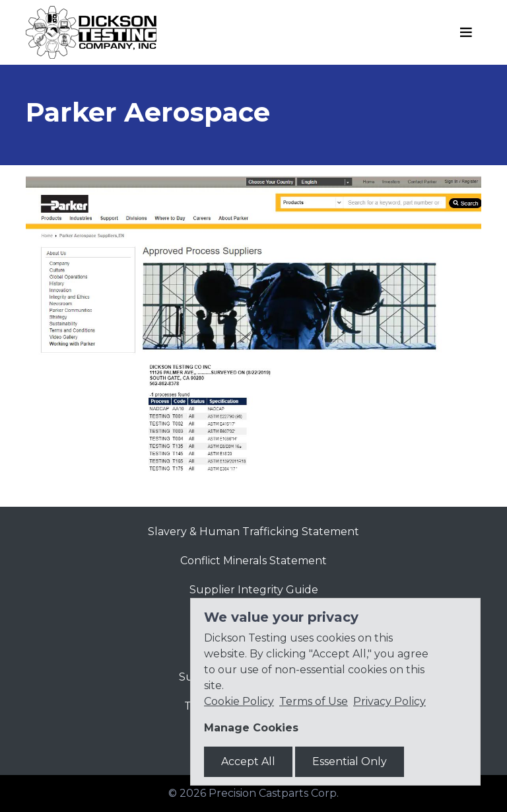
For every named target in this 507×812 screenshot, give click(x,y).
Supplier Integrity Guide (254, 590)
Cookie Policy (239, 701)
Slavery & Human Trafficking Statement (253, 532)
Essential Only (350, 761)
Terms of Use (314, 701)
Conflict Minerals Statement (253, 561)
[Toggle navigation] (466, 32)
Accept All (248, 761)
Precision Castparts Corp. (274, 793)
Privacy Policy (389, 701)
